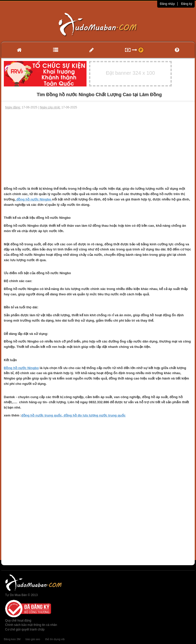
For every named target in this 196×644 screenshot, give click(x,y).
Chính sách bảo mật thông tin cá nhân (31, 625)
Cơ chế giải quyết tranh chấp (25, 629)
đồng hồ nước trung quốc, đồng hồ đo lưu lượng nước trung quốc (73, 415)
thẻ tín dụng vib (55, 639)
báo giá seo (33, 639)
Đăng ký (187, 4)
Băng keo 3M (12, 639)
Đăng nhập (167, 4)
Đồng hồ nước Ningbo (21, 368)
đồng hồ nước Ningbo (34, 199)
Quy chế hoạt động (18, 621)
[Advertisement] (98, 148)
